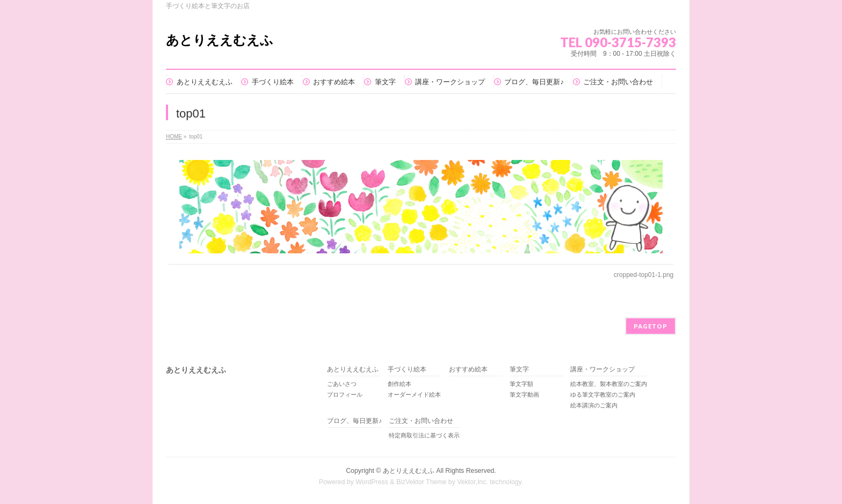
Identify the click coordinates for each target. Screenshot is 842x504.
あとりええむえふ (220, 40)
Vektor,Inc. (473, 482)
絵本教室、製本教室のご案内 (609, 384)
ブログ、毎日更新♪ (354, 421)
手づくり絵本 (407, 370)
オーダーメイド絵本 (414, 395)
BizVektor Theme (422, 482)
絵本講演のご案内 (594, 405)
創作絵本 (400, 384)
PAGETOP (651, 326)
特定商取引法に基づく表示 (424, 435)
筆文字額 (521, 384)
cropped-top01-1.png (644, 275)
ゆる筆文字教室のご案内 (603, 395)
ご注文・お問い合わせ (421, 421)
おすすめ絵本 (468, 370)
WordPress (372, 482)
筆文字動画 (524, 395)
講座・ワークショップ (603, 370)
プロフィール (345, 395)
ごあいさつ (342, 384)
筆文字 (519, 370)
